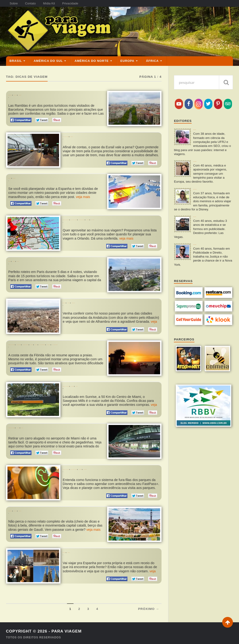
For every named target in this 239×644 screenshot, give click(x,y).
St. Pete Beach (77, 343)
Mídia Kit (56, 4)
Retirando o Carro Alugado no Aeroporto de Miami (45, 430)
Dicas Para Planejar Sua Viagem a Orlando (93, 221)
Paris (39, 257)
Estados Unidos (132, 213)
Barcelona (17, 88)
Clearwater (48, 341)
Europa (127, 55)
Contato (35, 4)
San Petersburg (34, 343)
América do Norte (91, 55)
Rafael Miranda (205, 125)
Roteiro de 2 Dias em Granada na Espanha (93, 304)
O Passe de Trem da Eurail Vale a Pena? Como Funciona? (104, 135)
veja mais (83, 190)
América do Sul (48, 55)
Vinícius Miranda (206, 247)
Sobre (15, 4)
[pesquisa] (203, 76)
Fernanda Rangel (207, 157)
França (27, 257)
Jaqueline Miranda (208, 188)
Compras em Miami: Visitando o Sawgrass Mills (97, 389)
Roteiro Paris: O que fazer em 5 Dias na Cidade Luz (45, 263)
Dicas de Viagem (75, 130)
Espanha (34, 88)
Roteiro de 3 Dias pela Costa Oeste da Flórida (40, 349)
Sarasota (56, 343)
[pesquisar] (226, 76)
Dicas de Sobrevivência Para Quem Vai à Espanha (98, 555)
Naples (14, 343)
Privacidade (81, 4)
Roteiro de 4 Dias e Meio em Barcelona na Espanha (44, 514)
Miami (111, 384)
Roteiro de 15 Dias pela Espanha (31, 176)
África (152, 55)
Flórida (152, 213)
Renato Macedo (206, 219)
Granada (98, 299)
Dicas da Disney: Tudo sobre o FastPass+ (91, 472)
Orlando (70, 216)
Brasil (16, 55)
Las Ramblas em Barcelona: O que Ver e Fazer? (42, 93)
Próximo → (149, 607)
